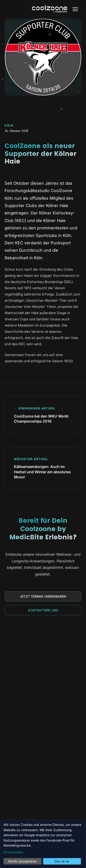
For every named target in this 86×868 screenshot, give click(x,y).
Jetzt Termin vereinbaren (43, 596)
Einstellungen (13, 852)
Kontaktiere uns (43, 610)
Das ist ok (62, 861)
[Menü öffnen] (75, 9)
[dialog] (43, 844)
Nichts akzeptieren (22, 861)
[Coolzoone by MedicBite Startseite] (50, 9)
